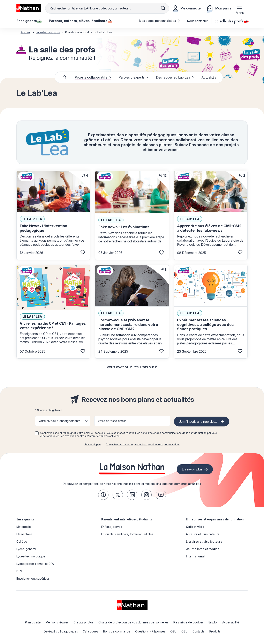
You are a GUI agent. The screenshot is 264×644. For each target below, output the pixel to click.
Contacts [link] (198, 631)
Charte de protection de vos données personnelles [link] (133, 622)
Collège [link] (22, 541)
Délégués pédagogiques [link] (61, 631)
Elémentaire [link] (24, 534)
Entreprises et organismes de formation (215, 519)
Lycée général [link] (26, 549)
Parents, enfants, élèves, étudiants (127, 519)
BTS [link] (19, 571)
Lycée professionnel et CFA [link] (35, 564)
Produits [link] (215, 631)
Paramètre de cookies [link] (188, 622)
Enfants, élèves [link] (112, 527)
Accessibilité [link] (231, 622)
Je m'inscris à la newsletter (199, 422)
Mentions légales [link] (57, 622)
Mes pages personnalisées (160, 21)
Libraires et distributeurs (204, 541)
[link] (103, 495)
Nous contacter (198, 21)
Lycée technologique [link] (31, 556)
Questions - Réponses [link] (150, 631)
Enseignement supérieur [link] (33, 579)
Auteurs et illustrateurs (203, 534)
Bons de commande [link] (117, 631)
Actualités (209, 77)
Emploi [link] (213, 622)
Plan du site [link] (33, 622)
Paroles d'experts (133, 77)
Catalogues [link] (90, 631)
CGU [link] (173, 631)
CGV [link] (184, 631)
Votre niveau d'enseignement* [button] (59, 421)
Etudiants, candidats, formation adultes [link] (127, 534)
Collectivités (195, 527)
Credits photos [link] (84, 622)
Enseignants (25, 519)
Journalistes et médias (203, 549)
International (195, 556)
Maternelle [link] (24, 527)
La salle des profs (231, 21)
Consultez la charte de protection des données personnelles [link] (143, 444)
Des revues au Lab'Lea (175, 77)
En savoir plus (93, 444)
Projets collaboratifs (93, 77)
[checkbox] (37, 433)
